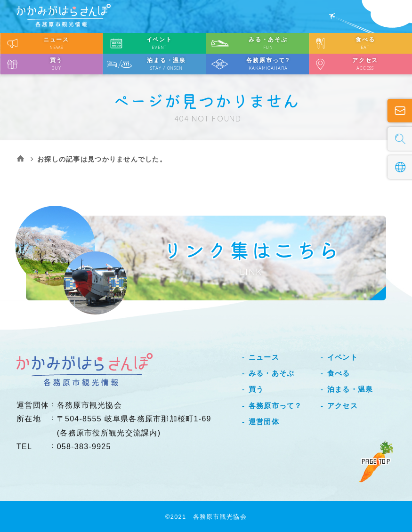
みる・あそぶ (272, 373)
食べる (339, 373)
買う (256, 389)
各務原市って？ (275, 406)
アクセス (343, 406)
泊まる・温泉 (350, 389)
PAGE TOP (376, 461)
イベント (343, 357)
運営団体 (264, 422)
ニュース (264, 357)
